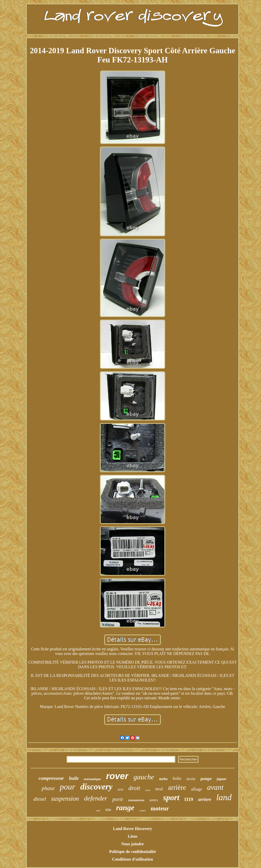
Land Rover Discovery (132, 829)
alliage (197, 789)
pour (67, 787)
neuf (159, 789)
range (125, 807)
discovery (96, 787)
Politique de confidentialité (132, 852)
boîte (177, 778)
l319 (189, 799)
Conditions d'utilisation (133, 859)
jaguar (221, 779)
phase (48, 788)
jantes (154, 800)
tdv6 (120, 789)
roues (142, 810)
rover (117, 776)
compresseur (51, 778)
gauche (144, 777)
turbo (163, 779)
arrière (177, 787)
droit (134, 788)
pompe (206, 779)
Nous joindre (133, 844)
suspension (65, 799)
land (224, 797)
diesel (40, 799)
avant (215, 787)
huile (74, 778)
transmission (136, 800)
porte (118, 799)
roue (148, 790)
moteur (160, 808)
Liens (132, 836)
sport (171, 798)
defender (96, 798)
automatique (92, 779)
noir (98, 811)
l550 (108, 810)
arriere (205, 799)
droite (191, 779)
